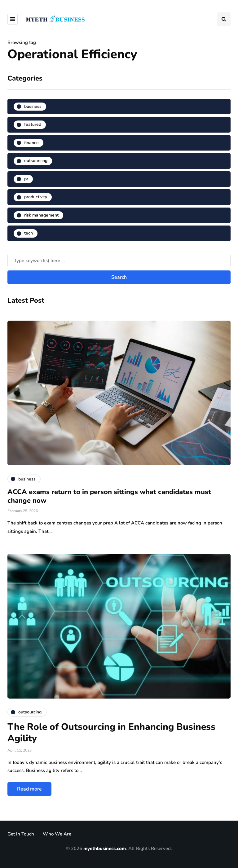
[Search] (119, 261)
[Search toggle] (224, 19)
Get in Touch (21, 834)
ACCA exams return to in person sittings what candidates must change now (109, 496)
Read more (29, 789)
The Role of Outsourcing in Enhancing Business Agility (111, 733)
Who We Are (57, 834)
